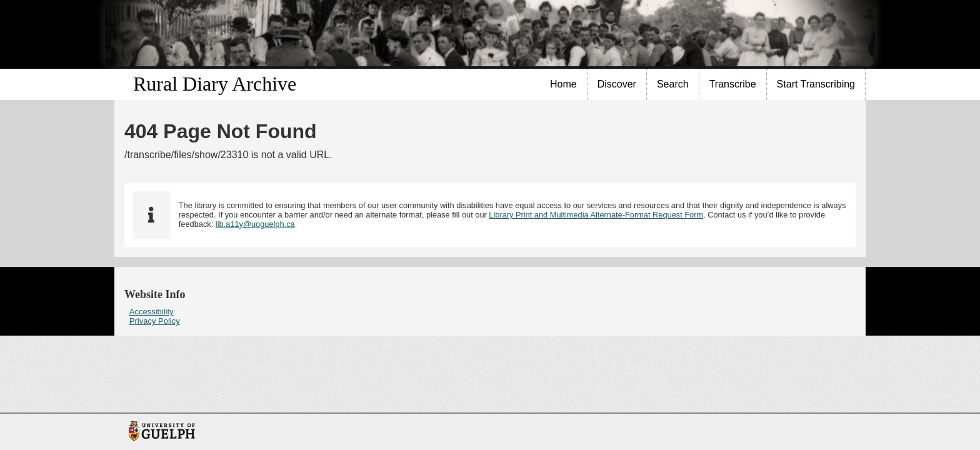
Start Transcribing (816, 84)
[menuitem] (564, 84)
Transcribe (733, 84)
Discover (617, 84)
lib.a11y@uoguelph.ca (255, 224)
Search (673, 84)
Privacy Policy (155, 321)
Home (563, 84)
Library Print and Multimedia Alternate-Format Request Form (596, 215)
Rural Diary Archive (215, 84)
